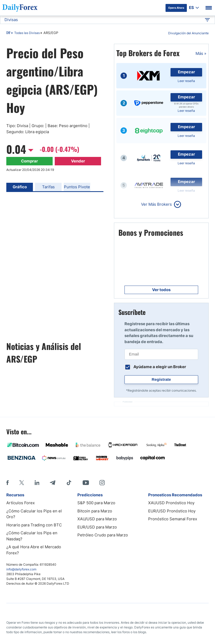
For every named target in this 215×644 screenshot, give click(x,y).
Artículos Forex (21, 503)
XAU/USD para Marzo (97, 519)
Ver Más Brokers (156, 204)
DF (8, 33)
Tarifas (48, 187)
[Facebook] (7, 483)
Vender (78, 161)
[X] (22, 483)
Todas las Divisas (27, 33)
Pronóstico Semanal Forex (173, 519)
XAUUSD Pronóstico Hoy (171, 503)
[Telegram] (52, 483)
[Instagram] (102, 483)
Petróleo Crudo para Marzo (103, 535)
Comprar (29, 161)
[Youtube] (86, 483)
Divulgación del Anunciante (188, 33)
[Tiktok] (69, 483)
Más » (201, 53)
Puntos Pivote (77, 187)
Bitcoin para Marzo (95, 511)
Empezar (186, 72)
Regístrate (161, 379)
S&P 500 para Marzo (96, 503)
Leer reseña (186, 81)
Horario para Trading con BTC (34, 525)
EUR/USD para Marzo (97, 527)
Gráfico (20, 187)
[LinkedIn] (37, 483)
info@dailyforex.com (21, 569)
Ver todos (161, 290)
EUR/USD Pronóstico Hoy (172, 511)
